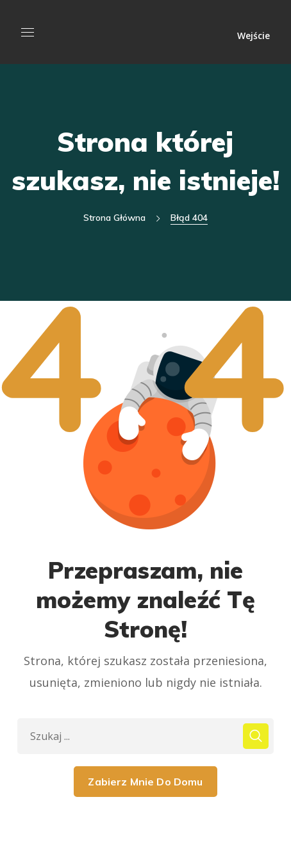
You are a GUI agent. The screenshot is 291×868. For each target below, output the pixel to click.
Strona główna (114, 218)
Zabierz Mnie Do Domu (145, 782)
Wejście (254, 35)
